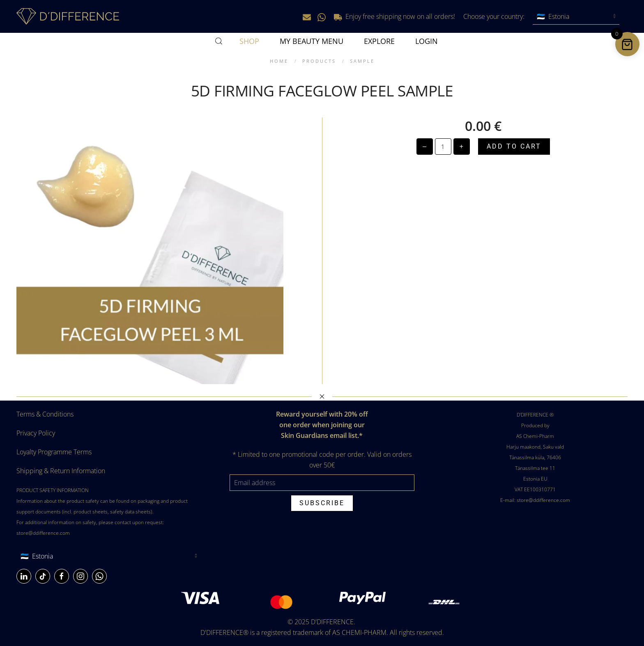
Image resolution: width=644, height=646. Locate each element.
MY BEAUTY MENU (312, 41)
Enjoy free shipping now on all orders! (394, 16)
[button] (219, 41)
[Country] (109, 557)
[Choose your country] (576, 16)
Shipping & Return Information (61, 471)
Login (427, 41)
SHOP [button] (249, 41)
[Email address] (322, 483)
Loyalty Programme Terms (54, 452)
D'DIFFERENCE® (224, 632)
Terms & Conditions (45, 414)
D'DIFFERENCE (332, 622)
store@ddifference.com (43, 533)
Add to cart (514, 146)
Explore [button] (379, 41)
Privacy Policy (36, 433)
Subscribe (322, 503)
